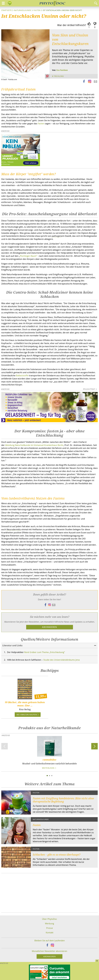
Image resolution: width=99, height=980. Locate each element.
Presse (50, 928)
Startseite (7, 10)
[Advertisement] (49, 893)
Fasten (37, 10)
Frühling (59, 76)
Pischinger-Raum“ (28, 256)
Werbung (49, 923)
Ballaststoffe (22, 375)
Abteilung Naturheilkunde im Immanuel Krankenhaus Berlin (34, 445)
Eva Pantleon (62, 70)
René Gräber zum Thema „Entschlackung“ (45, 652)
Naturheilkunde (23, 10)
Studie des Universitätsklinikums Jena (61, 660)
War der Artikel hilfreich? (72, 25)
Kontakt (50, 932)
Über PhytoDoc (49, 919)
